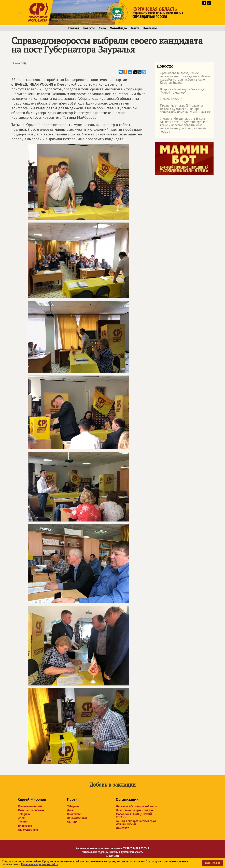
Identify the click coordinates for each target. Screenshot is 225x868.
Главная (74, 28)
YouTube (72, 822)
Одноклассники (28, 830)
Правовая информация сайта (40, 864)
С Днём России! (169, 100)
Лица (102, 28)
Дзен (21, 818)
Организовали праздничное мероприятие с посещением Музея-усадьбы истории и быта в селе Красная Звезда (183, 78)
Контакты (150, 28)
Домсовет (122, 828)
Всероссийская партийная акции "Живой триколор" (181, 91)
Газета (135, 28)
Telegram (24, 814)
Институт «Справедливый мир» (136, 806)
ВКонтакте (25, 826)
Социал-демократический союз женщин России (136, 823)
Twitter (23, 822)
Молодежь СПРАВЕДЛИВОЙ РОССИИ (134, 816)
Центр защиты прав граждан (135, 810)
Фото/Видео (118, 28)
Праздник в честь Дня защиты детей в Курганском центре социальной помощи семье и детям (183, 109)
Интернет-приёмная (31, 810)
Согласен (213, 863)
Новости (89, 28)
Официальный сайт (30, 806)
